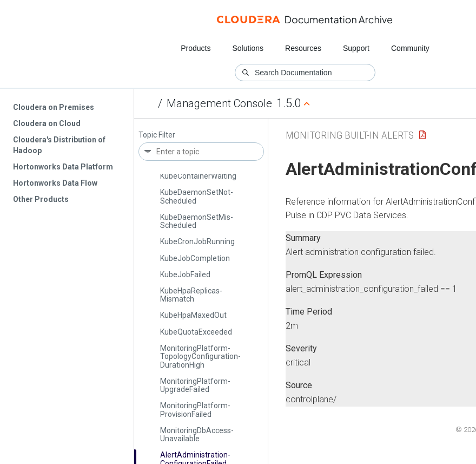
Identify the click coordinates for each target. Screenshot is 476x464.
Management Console (219, 103)
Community (410, 48)
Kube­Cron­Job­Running (197, 241)
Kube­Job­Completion (195, 258)
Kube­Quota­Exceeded (196, 332)
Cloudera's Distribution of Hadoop (59, 145)
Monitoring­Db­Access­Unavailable (197, 434)
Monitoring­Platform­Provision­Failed (195, 410)
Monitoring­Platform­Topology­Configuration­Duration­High (200, 357)
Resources (303, 48)
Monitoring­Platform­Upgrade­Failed (195, 385)
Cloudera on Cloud (47, 123)
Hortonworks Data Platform (63, 167)
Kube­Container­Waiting (198, 176)
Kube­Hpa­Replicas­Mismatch (191, 295)
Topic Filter (157, 135)
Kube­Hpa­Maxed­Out (193, 315)
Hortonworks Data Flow (55, 183)
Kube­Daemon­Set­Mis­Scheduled (197, 221)
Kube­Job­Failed (185, 275)
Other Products (41, 199)
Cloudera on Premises (54, 107)
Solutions (248, 48)
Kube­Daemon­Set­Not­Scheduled (197, 196)
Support (356, 48)
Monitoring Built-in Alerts (350, 135)
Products (196, 48)
